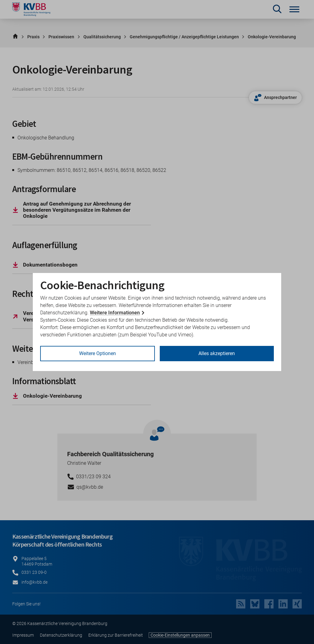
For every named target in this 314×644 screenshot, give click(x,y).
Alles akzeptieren (217, 353)
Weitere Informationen (115, 313)
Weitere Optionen (98, 353)
